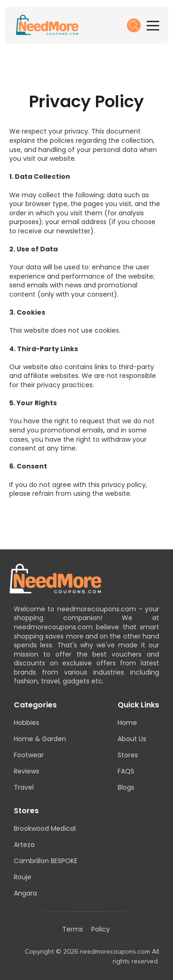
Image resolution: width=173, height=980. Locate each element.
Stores (128, 755)
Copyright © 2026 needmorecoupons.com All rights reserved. (92, 956)
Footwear (29, 755)
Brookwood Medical (45, 828)
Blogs (126, 787)
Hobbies (27, 723)
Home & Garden (40, 739)
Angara (25, 893)
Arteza (24, 845)
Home (127, 723)
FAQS (126, 771)
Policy (101, 929)
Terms (73, 929)
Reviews (27, 771)
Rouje (23, 877)
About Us (132, 739)
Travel (24, 787)
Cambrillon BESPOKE (46, 861)
